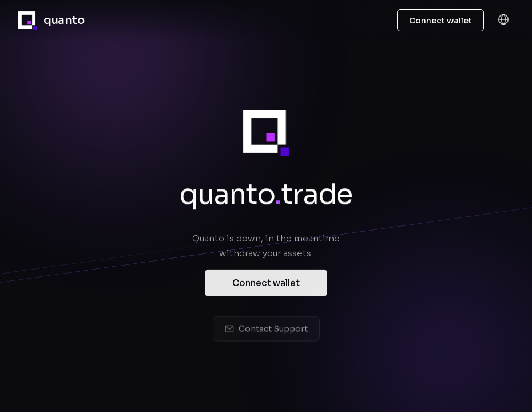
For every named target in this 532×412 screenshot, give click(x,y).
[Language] (503, 20)
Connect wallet (266, 285)
